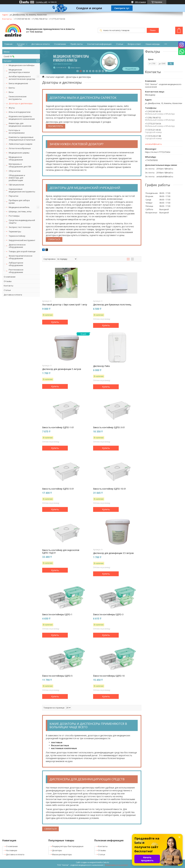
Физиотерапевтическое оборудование (21, 257)
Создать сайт (42, 2)
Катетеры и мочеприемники (17, 132)
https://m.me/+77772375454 (158, 152)
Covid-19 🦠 (9, 56)
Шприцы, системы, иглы (20, 211)
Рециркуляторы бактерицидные (68, 846)
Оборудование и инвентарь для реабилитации (17, 178)
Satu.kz (106, 862)
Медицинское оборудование (16, 158)
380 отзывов (140, 2)
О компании (60, 44)
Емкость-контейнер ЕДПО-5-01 (58, 489)
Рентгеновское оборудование (16, 271)
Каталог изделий (55, 77)
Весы (11, 92)
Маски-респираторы (62, 854)
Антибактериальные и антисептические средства (22, 78)
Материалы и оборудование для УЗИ (20, 165)
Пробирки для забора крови (19, 202)
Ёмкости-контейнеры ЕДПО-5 (57, 676)
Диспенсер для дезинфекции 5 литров (62, 369)
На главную (12, 850)
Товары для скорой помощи (22, 251)
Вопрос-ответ (134, 44)
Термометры (15, 232)
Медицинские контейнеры (22, 65)
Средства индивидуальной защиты (22, 221)
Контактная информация (99, 44)
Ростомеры (14, 216)
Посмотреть (56, 126)
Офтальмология (16, 185)
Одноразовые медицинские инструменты (22, 190)
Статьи (120, 44)
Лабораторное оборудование (16, 264)
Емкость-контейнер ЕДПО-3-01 (109, 427)
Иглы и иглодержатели (20, 112)
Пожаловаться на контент (117, 865)
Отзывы (8, 281)
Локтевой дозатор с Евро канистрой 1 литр (65, 305)
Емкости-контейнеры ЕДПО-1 (57, 614)
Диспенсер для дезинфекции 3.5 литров (113, 553)
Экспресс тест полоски (20, 227)
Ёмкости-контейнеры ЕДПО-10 (109, 676)
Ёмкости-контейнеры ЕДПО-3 (108, 614)
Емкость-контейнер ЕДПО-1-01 (58, 427)
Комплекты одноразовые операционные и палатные (22, 138)
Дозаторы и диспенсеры (21, 103)
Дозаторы (57, 850)
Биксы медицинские (18, 83)
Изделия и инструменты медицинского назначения (22, 118)
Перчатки (13, 196)
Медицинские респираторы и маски (19, 71)
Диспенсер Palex (101, 366)
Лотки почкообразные (20, 148)
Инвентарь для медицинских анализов (20, 125)
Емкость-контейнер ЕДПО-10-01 (110, 489)
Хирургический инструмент (22, 240)
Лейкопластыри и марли (20, 144)
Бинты (12, 88)
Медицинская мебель (19, 207)
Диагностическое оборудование (17, 246)
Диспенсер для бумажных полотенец (112, 305)
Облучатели (15, 171)
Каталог (21, 44)
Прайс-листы (77, 44)
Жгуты (12, 108)
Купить (55, 322)
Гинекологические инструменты (18, 98)
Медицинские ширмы (19, 153)
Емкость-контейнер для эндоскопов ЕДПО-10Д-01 (61, 551)
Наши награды (153, 44)
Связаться (54, 239)
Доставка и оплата (40, 44)
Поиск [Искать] (153, 30)
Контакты (9, 286)
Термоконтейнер (17, 236)
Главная (8, 44)
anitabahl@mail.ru (153, 144)
